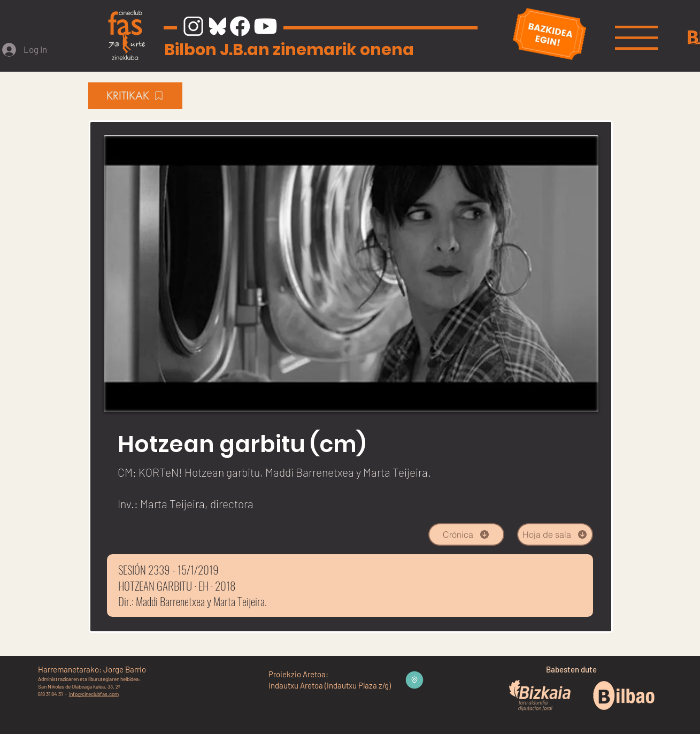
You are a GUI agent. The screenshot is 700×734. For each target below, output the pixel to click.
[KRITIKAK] (135, 96)
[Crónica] (466, 534)
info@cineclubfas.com (94, 694)
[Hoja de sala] (555, 534)
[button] (636, 38)
